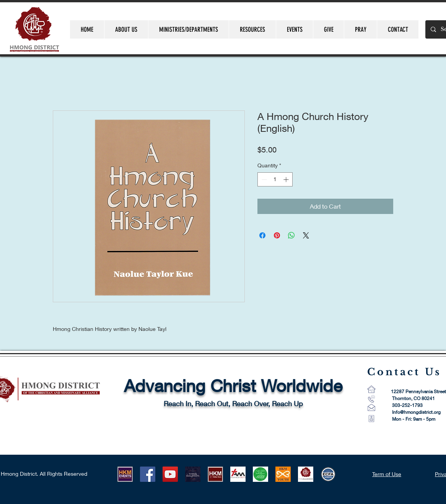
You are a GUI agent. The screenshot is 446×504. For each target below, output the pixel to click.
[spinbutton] (275, 179)
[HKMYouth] (283, 474)
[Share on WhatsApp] (291, 235)
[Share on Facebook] (262, 235)
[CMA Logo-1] (306, 474)
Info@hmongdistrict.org (416, 412)
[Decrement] (263, 179)
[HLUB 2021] (193, 474)
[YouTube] (170, 474)
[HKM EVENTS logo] (125, 474)
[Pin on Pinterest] (277, 235)
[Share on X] (306, 235)
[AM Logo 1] (238, 474)
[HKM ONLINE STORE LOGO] (215, 474)
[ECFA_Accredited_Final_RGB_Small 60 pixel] (328, 474)
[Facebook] (148, 474)
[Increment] (287, 179)
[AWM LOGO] (260, 474)
